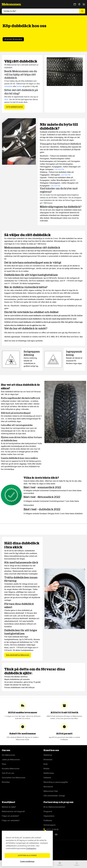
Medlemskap (49, 773)
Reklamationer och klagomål (13, 811)
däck (6, 99)
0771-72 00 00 (53, 829)
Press (4, 764)
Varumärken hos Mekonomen (14, 778)
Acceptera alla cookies (27, 855)
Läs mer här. (60, 169)
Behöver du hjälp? (9, 807)
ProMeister (48, 820)
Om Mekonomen (8, 755)
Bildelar (47, 769)
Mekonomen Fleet (51, 791)
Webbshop (48, 755)
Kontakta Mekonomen (11, 769)
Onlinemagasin (50, 825)
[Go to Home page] (11, 4)
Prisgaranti (48, 811)
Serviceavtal (48, 787)
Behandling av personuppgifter (56, 782)
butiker (19, 86)
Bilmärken (6, 782)
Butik (46, 764)
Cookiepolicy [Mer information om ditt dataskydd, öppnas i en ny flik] (31, 848)
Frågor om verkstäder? (11, 820)
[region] (27, 848)
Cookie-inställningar (27, 861)
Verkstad (60, 864)
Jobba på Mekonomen (11, 760)
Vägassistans (49, 816)
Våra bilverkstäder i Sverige (54, 796)
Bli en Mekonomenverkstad (54, 807)
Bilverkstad (48, 760)
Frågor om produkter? (10, 816)
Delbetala (47, 778)
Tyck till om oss (8, 773)
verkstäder (8, 86)
